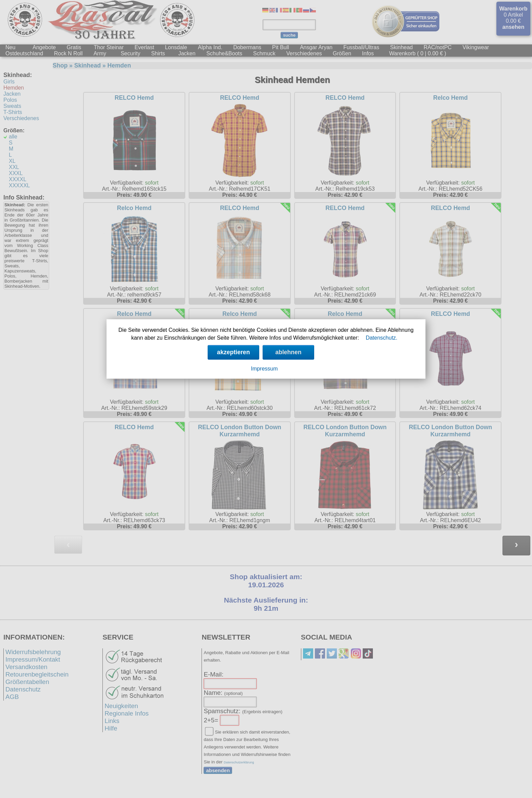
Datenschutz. (382, 338)
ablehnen (288, 352)
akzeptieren (234, 352)
